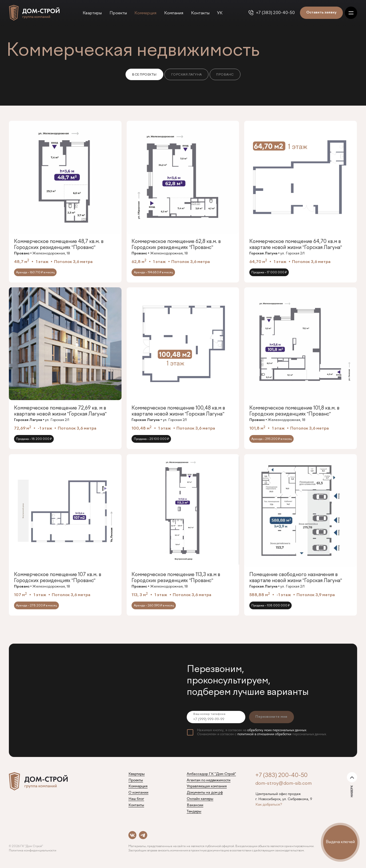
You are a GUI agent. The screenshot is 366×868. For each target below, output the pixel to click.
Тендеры (194, 812)
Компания (174, 13)
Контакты (200, 13)
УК (220, 13)
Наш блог (136, 799)
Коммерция (145, 13)
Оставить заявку (321, 13)
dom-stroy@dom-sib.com (283, 784)
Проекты (118, 13)
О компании (138, 793)
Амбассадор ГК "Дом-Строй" (211, 774)
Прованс (225, 75)
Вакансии (195, 805)
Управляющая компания (207, 786)
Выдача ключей (340, 842)
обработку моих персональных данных (277, 730)
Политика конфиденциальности (33, 851)
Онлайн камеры (200, 799)
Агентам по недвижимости (209, 780)
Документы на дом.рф (205, 793)
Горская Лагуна (187, 75)
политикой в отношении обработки (264, 734)
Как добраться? (269, 805)
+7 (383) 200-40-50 (275, 13)
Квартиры (92, 13)
